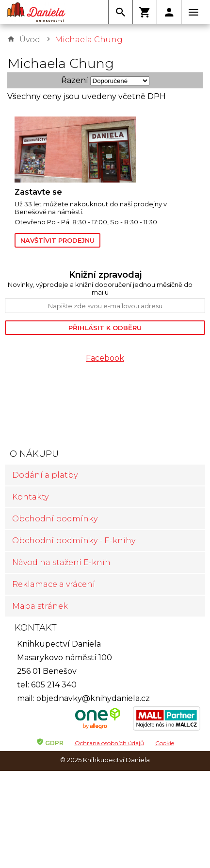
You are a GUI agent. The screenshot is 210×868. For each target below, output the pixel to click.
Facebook (105, 358)
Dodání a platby (45, 475)
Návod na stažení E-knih (61, 562)
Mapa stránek (40, 606)
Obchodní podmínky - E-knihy (74, 541)
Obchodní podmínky (55, 519)
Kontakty (30, 497)
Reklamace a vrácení (54, 584)
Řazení (75, 80)
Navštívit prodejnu (57, 240)
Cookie (165, 743)
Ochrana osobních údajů (109, 743)
